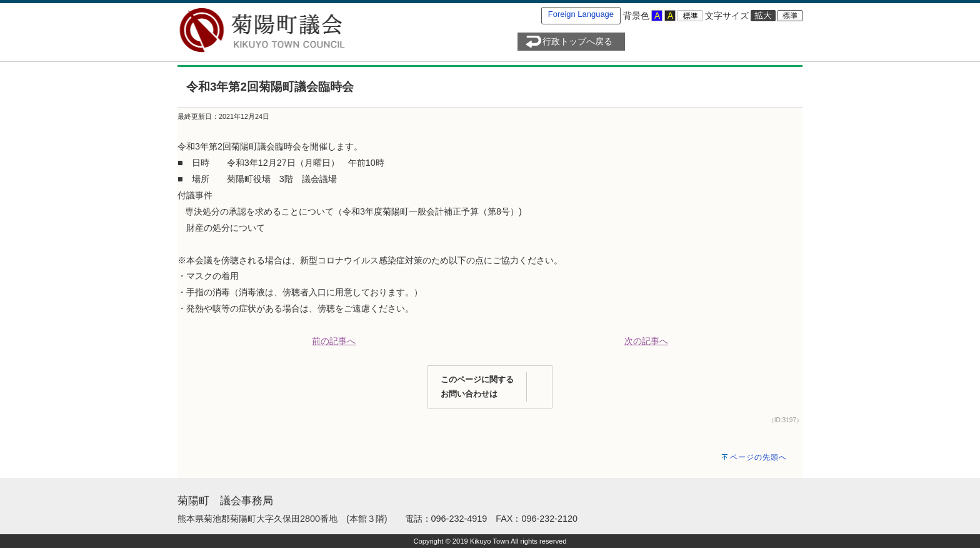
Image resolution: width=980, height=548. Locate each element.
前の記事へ (334, 341)
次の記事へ (646, 341)
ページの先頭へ (758, 457)
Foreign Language (581, 14)
